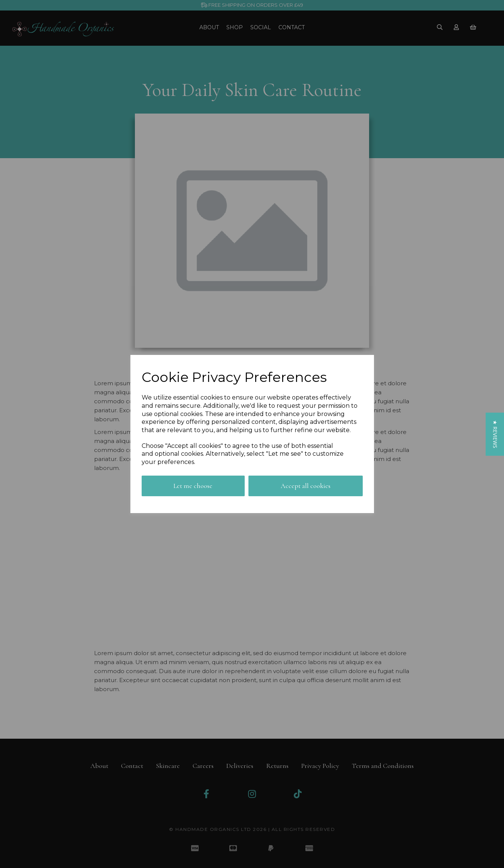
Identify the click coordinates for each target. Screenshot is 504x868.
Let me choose (193, 486)
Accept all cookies (306, 486)
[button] (495, 434)
